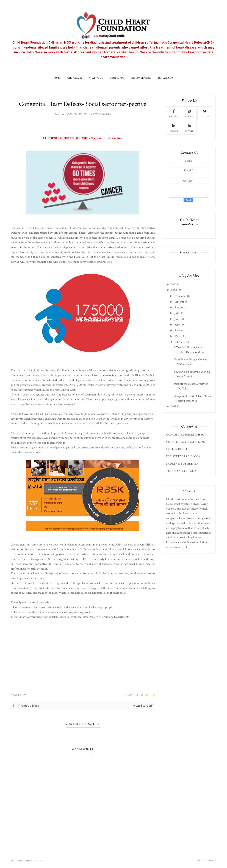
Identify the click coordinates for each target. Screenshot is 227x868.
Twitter (205, 113)
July (177, 313)
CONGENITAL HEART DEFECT (186, 435)
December (180, 296)
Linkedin (174, 128)
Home (57, 78)
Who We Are (74, 78)
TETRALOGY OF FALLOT (183, 471)
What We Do (96, 78)
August (179, 307)
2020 (174, 290)
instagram (189, 113)
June (177, 319)
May (177, 325)
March (178, 336)
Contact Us (117, 78)
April (178, 330)
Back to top (207, 860)
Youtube (189, 128)
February (180, 342)
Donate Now (166, 78)
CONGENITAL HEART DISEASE (186, 442)
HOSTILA (38, 861)
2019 (174, 406)
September (181, 302)
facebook (174, 113)
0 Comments (18, 695)
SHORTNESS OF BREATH (182, 464)
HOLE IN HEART (177, 449)
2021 (174, 284)
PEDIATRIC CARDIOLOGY (183, 456)
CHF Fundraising (141, 78)
